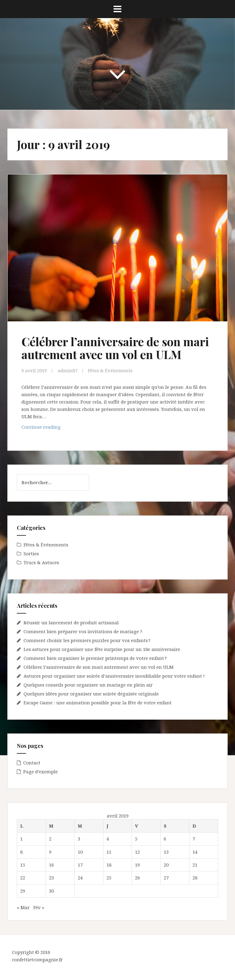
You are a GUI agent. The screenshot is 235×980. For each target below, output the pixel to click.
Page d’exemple (41, 771)
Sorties (31, 553)
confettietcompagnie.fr (37, 959)
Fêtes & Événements (110, 370)
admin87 (68, 370)
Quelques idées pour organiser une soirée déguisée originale (91, 694)
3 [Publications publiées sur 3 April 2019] (79, 839)
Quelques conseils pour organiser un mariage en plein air (88, 685)
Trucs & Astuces (41, 562)
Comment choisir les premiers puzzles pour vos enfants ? (87, 640)
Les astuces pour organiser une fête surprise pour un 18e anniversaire (102, 649)
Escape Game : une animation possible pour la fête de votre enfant (98, 702)
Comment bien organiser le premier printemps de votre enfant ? (95, 658)
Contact (32, 763)
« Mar (23, 907)
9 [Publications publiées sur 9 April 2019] (50, 852)
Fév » (39, 907)
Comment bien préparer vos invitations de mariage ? (83, 631)
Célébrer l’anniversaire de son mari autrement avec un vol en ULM (115, 348)
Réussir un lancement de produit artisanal (71, 622)
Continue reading (57, 428)
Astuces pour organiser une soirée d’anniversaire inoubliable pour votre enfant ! (114, 676)
